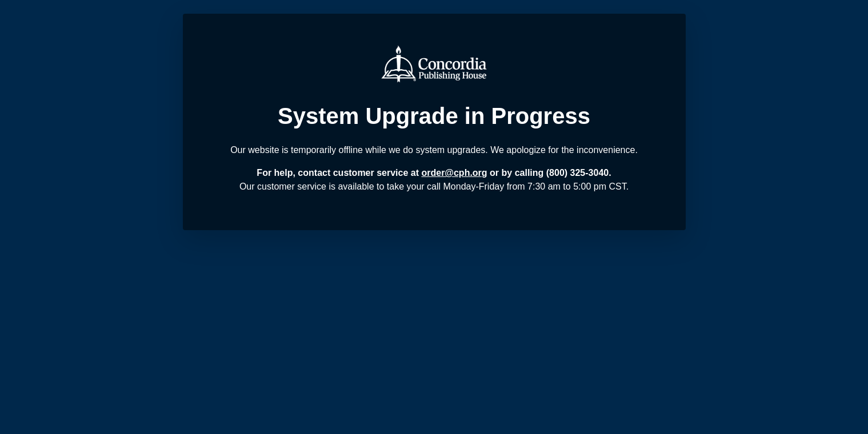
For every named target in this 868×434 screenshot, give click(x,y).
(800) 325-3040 (577, 173)
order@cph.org (454, 173)
